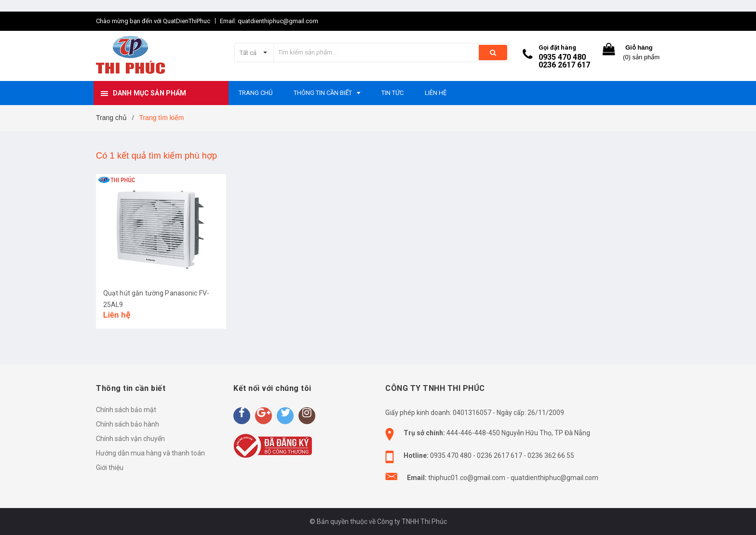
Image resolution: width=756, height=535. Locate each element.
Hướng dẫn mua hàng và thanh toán (150, 453)
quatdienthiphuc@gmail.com (554, 478)
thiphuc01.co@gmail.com (467, 478)
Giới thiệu (110, 468)
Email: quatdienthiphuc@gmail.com (269, 21)
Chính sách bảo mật (126, 410)
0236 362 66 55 (551, 455)
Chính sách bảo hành (128, 424)
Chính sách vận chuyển (130, 439)
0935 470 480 (562, 57)
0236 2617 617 (564, 65)
